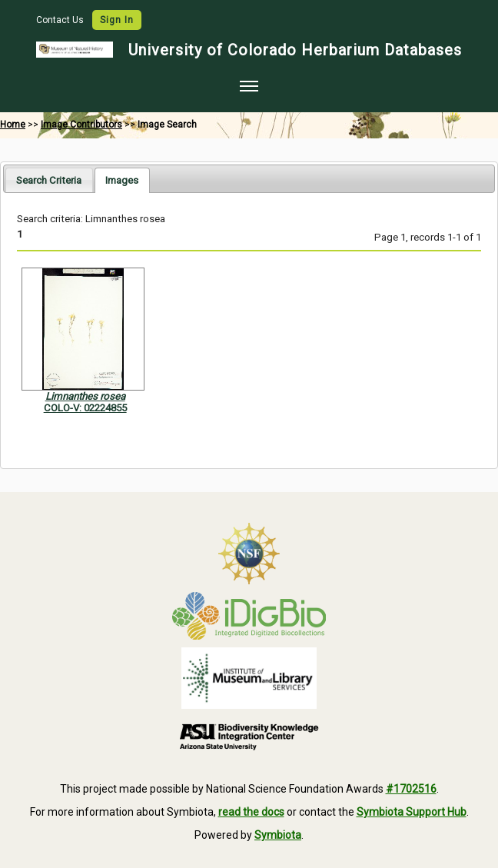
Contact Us (61, 20)
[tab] (49, 180)
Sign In (117, 20)
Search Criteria (49, 180)
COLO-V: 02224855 (85, 408)
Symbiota (278, 835)
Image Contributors (81, 125)
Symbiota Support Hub (412, 812)
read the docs (251, 812)
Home (13, 125)
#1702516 (411, 789)
